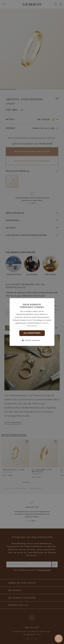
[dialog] (32, 322)
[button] (32, 340)
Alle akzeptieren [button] (32, 333)
